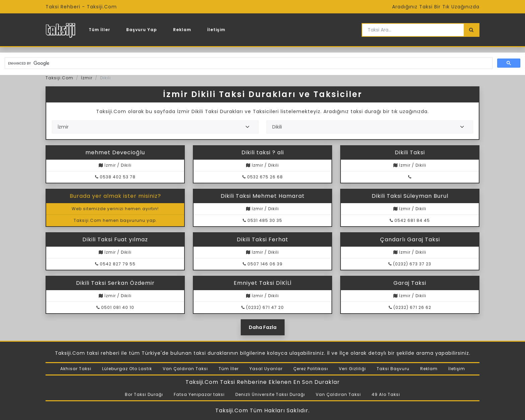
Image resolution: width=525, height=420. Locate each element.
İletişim (216, 30)
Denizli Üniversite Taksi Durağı (270, 394)
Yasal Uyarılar (266, 369)
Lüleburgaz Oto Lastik (127, 369)
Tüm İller (99, 30)
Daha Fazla (263, 327)
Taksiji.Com (59, 78)
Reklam (182, 30)
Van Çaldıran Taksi (185, 369)
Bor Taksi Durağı (144, 394)
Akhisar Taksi (76, 369)
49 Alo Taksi (386, 394)
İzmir (87, 78)
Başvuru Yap (142, 30)
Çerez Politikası (311, 369)
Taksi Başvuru (393, 369)
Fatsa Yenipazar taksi (199, 394)
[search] (248, 63)
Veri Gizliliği (352, 369)
